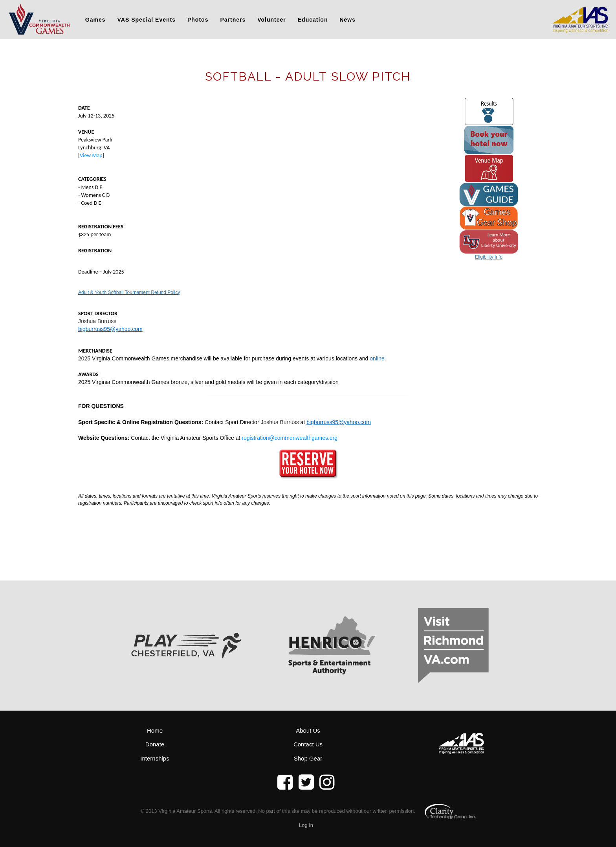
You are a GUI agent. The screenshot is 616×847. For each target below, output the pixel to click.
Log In (306, 825)
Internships (155, 758)
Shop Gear (308, 758)
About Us (308, 730)
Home (155, 730)
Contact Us (308, 744)
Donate (155, 744)
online (377, 358)
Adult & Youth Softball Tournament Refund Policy (129, 292)
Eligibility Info (489, 257)
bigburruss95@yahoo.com (110, 329)
